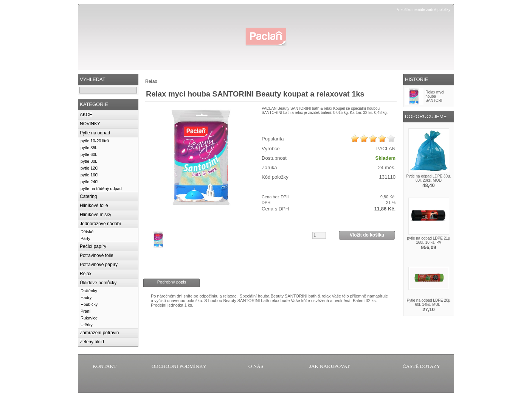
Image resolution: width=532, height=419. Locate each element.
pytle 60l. (89, 154)
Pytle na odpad (95, 133)
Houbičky (89, 304)
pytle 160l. (90, 175)
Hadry (86, 298)
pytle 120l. (90, 168)
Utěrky (87, 325)
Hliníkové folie (94, 206)
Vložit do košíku (367, 235)
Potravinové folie (97, 255)
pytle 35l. (89, 148)
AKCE (86, 115)
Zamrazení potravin (99, 333)
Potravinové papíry (99, 265)
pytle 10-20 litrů (95, 141)
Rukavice (89, 318)
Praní (85, 311)
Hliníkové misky (95, 215)
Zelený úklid (92, 342)
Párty (85, 238)
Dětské (87, 232)
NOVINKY (90, 124)
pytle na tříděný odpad (101, 188)
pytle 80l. (89, 161)
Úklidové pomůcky (98, 283)
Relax (86, 274)
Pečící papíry (93, 246)
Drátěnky (89, 291)
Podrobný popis (172, 282)
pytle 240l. (90, 182)
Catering (88, 196)
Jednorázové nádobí (100, 224)
